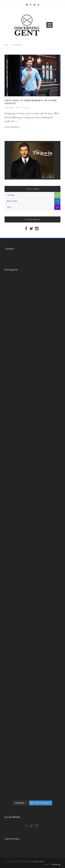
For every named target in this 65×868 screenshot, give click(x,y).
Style (9, 207)
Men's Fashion (12, 201)
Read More (12, 127)
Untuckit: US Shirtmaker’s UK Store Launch (31, 102)
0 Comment (26, 108)
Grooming (11, 195)
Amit (17, 108)
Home (6, 45)
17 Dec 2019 (9, 108)
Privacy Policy (38, 861)
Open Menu (49, 25)
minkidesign (56, 864)
